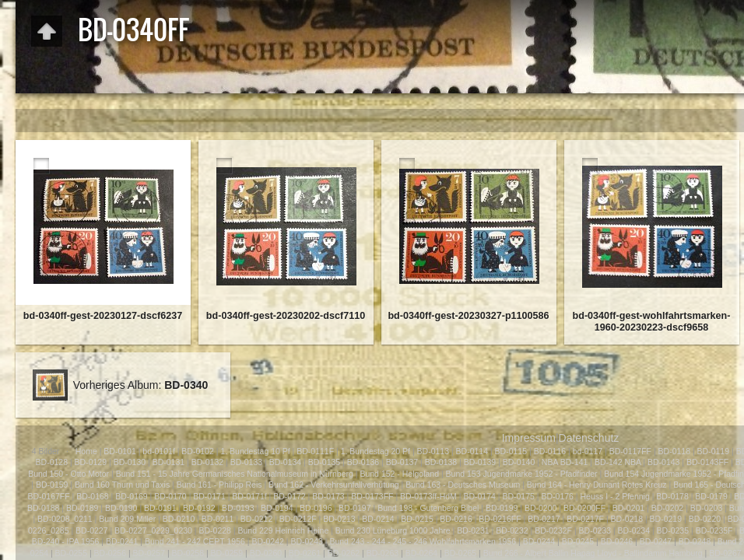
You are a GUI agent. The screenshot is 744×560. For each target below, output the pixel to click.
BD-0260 (266, 553)
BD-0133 (246, 462)
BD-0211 (218, 519)
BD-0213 (339, 519)
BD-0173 (328, 496)
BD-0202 (667, 508)
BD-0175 (518, 496)
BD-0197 (354, 508)
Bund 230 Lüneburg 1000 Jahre (393, 530)
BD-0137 (402, 462)
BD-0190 (121, 508)
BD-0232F (553, 530)
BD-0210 (179, 519)
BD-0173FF (372, 496)
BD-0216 (456, 519)
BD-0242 (267, 541)
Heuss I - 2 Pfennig (614, 496)
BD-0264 (421, 553)
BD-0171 (209, 496)
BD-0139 (480, 462)
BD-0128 (52, 462)
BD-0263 (383, 553)
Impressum (529, 438)
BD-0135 (324, 462)
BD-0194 (277, 508)
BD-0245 (578, 541)
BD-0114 (472, 451)
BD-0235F (714, 530)
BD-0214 (378, 519)
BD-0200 (540, 508)
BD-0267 (725, 553)
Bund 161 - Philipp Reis (219, 485)
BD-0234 (634, 530)
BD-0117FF (630, 451)
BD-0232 (512, 530)
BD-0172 (289, 496)
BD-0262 (344, 553)
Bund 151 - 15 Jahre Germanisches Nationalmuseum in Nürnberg (235, 474)
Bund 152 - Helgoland (400, 474)
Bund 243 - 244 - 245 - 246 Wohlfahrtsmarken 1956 (423, 541)
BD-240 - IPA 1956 (66, 541)
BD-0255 (71, 553)
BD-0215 (417, 519)
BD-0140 (519, 462)
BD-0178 (672, 496)
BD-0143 (663, 462)
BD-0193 (238, 508)
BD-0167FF (48, 496)
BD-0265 (460, 553)
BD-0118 (674, 451)
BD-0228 (215, 530)
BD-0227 (91, 530)
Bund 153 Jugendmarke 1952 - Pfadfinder (522, 474)
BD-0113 (433, 451)
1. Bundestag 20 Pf (376, 451)
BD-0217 (544, 519)
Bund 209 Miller (127, 519)
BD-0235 (673, 530)
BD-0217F (585, 519)
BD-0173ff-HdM (428, 496)
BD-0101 (119, 451)
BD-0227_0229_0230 (153, 530)
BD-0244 (539, 541)
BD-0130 (130, 462)
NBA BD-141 (565, 462)
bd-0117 (588, 451)
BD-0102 (197, 451)
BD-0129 (91, 462)
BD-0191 (160, 508)
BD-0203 (706, 508)
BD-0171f (249, 496)
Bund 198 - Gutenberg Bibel (428, 508)
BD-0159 (52, 485)
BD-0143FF (707, 462)
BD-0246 (617, 541)
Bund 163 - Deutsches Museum (463, 485)
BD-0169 (131, 496)
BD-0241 (122, 541)
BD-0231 (473, 530)
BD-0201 (628, 508)
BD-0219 (666, 519)
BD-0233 (595, 530)
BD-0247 (656, 541)
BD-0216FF (500, 519)
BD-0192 (199, 508)
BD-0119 (713, 451)
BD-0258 (188, 553)
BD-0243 (306, 541)
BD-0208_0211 (65, 519)
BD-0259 (227, 553)
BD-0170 (170, 496)
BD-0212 (256, 519)
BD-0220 (705, 519)
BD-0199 (502, 508)
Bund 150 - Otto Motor (68, 474)
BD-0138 (441, 462)
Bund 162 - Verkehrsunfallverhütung (334, 485)
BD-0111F (315, 451)
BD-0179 (711, 496)
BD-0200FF (584, 508)
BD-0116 (550, 451)
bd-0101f (158, 451)
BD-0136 (363, 462)
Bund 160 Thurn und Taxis (122, 485)
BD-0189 (82, 508)
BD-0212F (298, 519)
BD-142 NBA (618, 462)
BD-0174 (479, 496)
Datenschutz (589, 438)
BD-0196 (316, 508)
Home (86, 451)
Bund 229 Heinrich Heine (284, 530)
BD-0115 (511, 451)
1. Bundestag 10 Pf (255, 451)
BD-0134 (285, 462)
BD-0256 (110, 553)
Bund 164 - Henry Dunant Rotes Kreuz (597, 485)
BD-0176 (557, 496)
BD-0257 (149, 553)
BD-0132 (207, 462)
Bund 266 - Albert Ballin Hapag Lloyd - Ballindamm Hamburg (593, 553)
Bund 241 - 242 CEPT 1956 (195, 541)
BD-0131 (168, 462)
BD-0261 (305, 553)
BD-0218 (627, 519)
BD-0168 (92, 496)
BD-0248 (695, 541)
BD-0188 (43, 508)
